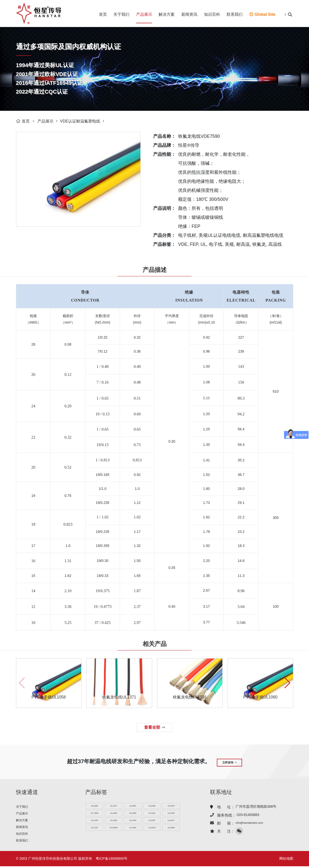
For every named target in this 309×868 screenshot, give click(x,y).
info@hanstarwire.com (253, 822)
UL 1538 (94, 814)
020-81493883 (248, 814)
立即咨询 (230, 761)
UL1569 (171, 830)
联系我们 (235, 14)
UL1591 (133, 806)
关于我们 (121, 14)
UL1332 (133, 830)
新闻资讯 (189, 14)
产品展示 (144, 14)
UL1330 (171, 814)
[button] (287, 683)
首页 (103, 14)
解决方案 (167, 14)
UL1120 (94, 830)
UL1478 (133, 822)
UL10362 (114, 830)
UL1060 (152, 806)
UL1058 (94, 806)
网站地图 (286, 860)
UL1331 (152, 814)
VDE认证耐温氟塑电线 (80, 121)
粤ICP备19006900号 (112, 860)
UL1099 (133, 814)
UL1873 (171, 806)
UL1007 (152, 822)
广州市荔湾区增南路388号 (256, 806)
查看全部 (154, 727)
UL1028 (114, 814)
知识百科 (212, 14)
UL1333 (114, 822)
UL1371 (114, 806)
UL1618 (152, 830)
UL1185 (94, 822)
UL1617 (171, 822)
